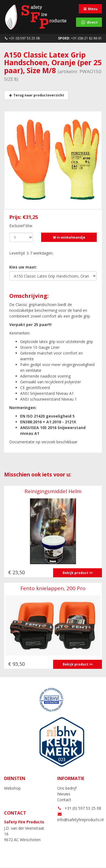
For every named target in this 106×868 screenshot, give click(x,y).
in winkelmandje (69, 237)
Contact (64, 800)
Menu (90, 9)
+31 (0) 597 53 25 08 (22, 38)
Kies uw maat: (23, 267)
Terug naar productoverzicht (36, 95)
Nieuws (64, 794)
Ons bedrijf (67, 788)
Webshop (12, 788)
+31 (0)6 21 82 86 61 (80, 38)
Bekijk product (75, 573)
